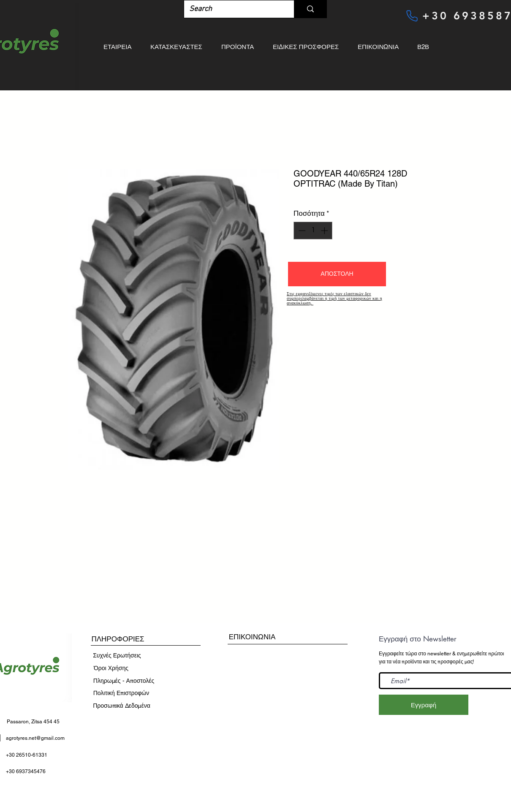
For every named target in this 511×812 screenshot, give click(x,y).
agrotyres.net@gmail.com (35, 738)
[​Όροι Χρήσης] (111, 668)
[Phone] (412, 16)
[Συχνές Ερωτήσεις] (117, 656)
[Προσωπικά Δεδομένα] (122, 706)
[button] (337, 274)
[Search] (233, 9)
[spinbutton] (313, 231)
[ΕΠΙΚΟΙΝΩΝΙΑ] (252, 637)
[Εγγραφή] (424, 705)
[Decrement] (301, 231)
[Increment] (325, 231)
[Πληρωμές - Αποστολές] (124, 681)
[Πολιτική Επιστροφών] (121, 693)
